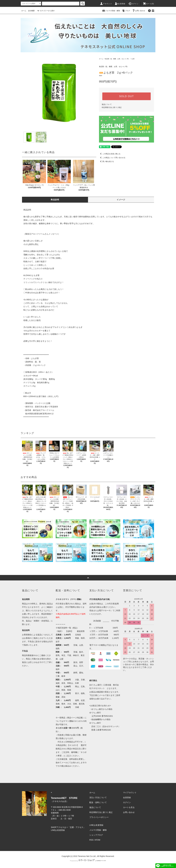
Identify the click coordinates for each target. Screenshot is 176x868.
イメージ (121, 200)
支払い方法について (98, 797)
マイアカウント (130, 793)
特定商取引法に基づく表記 (112, 107)
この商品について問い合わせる (112, 158)
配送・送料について (98, 802)
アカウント (106, 4)
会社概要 (31, 11)
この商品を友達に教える (110, 154)
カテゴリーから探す (46, 11)
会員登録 (120, 4)
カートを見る (129, 807)
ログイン (133, 4)
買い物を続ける (106, 161)
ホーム (24, 11)
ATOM (98, 840)
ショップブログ (96, 835)
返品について (107, 104)
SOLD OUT (127, 96)
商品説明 (55, 200)
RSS (91, 840)
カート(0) (148, 4)
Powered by (88, 861)
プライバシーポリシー (99, 817)
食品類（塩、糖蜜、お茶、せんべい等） (117, 59)
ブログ (126, 11)
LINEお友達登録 (58, 830)
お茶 (133, 59)
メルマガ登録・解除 (111, 11)
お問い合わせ (138, 11)
